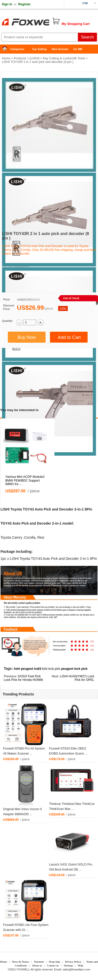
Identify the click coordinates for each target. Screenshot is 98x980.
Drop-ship (55, 962)
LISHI (34, 58)
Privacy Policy (73, 962)
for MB (78, 49)
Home (6, 49)
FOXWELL (23, 969)
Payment (39, 962)
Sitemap (68, 965)
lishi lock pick (51, 669)
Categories (17, 49)
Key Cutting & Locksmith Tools (64, 58)
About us (37, 965)
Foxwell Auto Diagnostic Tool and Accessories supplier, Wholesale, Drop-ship (40, 23)
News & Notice (20, 962)
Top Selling (39, 49)
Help (80, 965)
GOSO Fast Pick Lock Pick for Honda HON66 (23, 678)
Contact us (53, 965)
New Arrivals (60, 49)
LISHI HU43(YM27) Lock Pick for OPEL (77, 678)
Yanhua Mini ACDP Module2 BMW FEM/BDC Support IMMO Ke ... (25, 481)
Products (20, 58)
